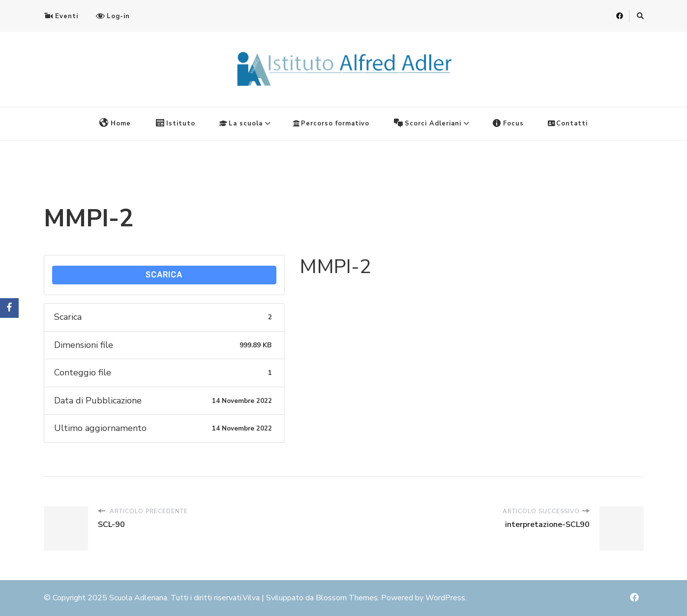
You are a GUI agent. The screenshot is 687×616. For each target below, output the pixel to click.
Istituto (175, 123)
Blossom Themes (347, 598)
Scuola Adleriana (138, 598)
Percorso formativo (331, 123)
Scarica (164, 275)
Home (115, 123)
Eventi (61, 16)
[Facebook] (9, 308)
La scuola (241, 123)
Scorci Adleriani (427, 123)
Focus (508, 123)
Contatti (568, 123)
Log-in (113, 16)
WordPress (445, 598)
